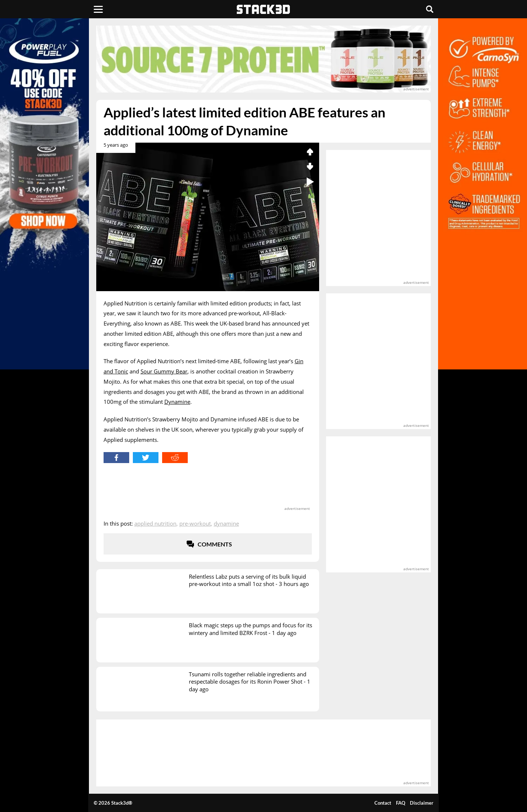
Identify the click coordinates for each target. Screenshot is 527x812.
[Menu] (98, 9)
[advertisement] (263, 59)
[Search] (430, 9)
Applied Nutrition (155, 523)
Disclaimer (422, 803)
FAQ (401, 803)
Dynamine (177, 402)
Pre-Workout (195, 523)
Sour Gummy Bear (164, 371)
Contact (383, 803)
